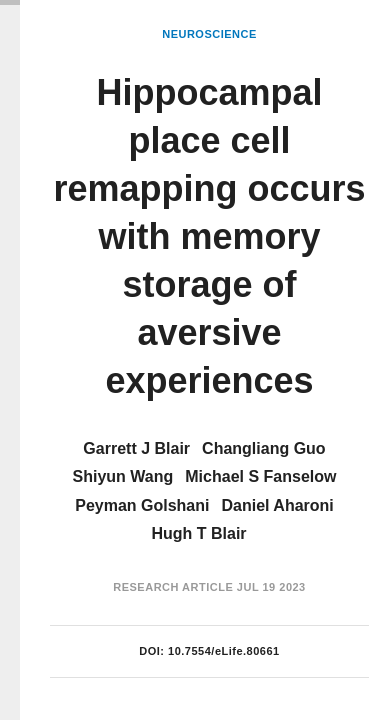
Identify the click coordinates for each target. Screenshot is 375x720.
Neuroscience (209, 34)
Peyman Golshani (142, 505)
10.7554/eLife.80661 (224, 651)
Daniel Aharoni (277, 505)
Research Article (173, 587)
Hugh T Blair (198, 533)
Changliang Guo (264, 448)
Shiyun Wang (123, 476)
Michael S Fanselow (260, 476)
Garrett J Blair (136, 448)
